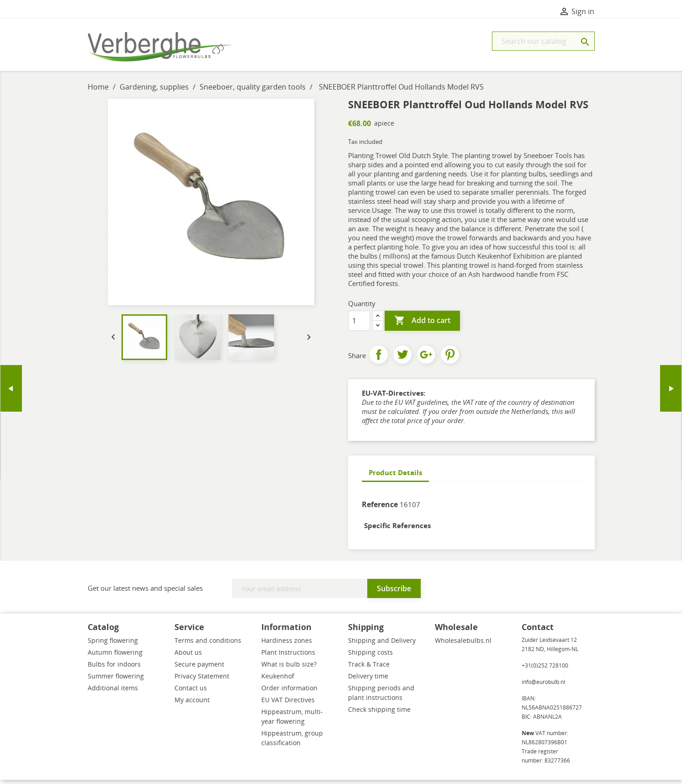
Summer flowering (116, 680)
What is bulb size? (289, 668)
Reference (380, 509)
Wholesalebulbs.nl (463, 644)
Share (379, 359)
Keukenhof (278, 680)
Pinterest (450, 359)
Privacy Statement (202, 680)
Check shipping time (379, 713)
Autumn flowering (115, 656)
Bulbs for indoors (114, 668)
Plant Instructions (288, 656)
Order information (289, 692)
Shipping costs (370, 656)
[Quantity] (359, 325)
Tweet (402, 359)
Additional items (113, 692)
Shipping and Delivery (382, 644)
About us (188, 656)
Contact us (191, 692)
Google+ (426, 359)
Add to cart (422, 325)
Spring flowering (113, 644)
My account (192, 704)
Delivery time (368, 680)
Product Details (395, 477)
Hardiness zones (287, 644)
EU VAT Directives (288, 704)
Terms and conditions (208, 644)
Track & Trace (369, 668)
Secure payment (199, 668)
